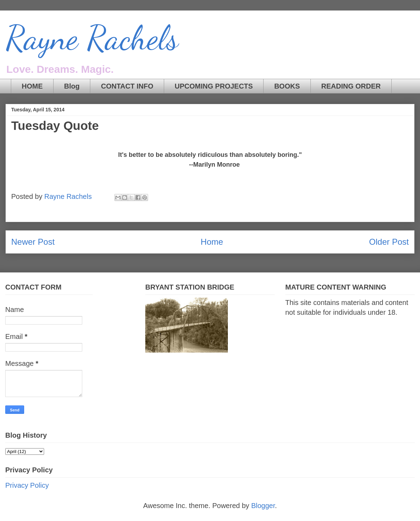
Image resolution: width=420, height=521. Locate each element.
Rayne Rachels (92, 38)
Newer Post (33, 242)
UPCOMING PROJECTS (214, 86)
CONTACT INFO (127, 86)
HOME (32, 86)
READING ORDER (351, 86)
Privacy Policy (27, 485)
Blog (72, 86)
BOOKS (287, 86)
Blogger (263, 506)
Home (212, 242)
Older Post (389, 242)
